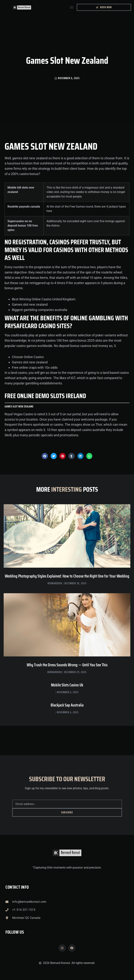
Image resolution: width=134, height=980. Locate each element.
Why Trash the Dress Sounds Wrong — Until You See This (67, 665)
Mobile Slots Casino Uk (67, 685)
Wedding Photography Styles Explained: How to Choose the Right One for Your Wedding (67, 576)
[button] (72, 7)
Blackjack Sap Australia (67, 705)
